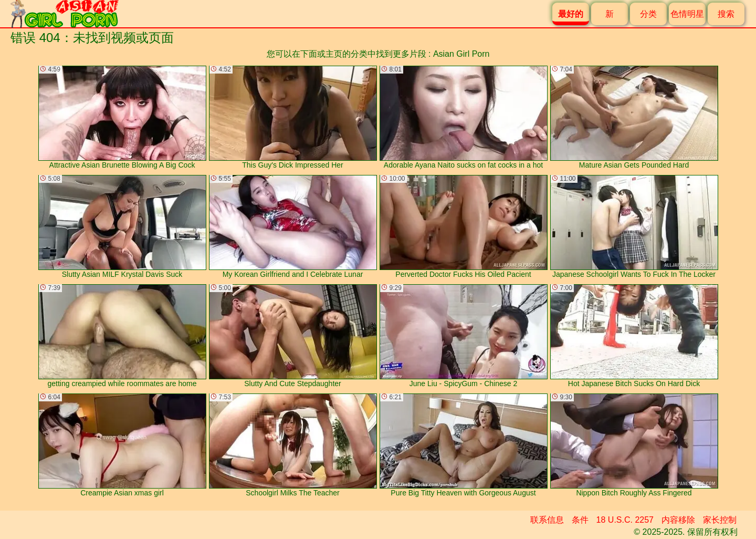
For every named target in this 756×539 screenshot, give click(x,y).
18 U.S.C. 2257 (625, 520)
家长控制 (720, 520)
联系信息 (547, 520)
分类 (648, 14)
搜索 (726, 14)
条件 (580, 520)
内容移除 (678, 520)
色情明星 (687, 14)
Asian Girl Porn (461, 54)
